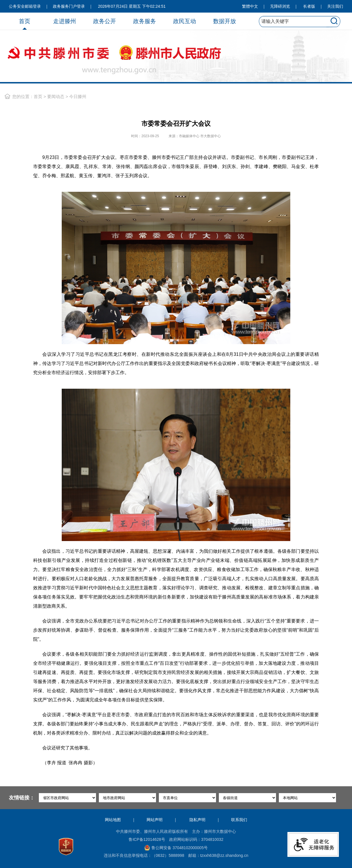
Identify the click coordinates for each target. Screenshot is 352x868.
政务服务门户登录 (69, 6)
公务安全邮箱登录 (25, 6)
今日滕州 (78, 96)
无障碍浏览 (280, 6)
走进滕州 (65, 21)
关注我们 (335, 6)
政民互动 (185, 21)
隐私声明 (197, 820)
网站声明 (155, 820)
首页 (25, 21)
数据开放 (225, 21)
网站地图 (113, 820)
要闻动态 (56, 96)
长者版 (309, 6)
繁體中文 (250, 6)
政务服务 (145, 21)
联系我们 (239, 820)
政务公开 (105, 21)
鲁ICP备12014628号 (147, 839)
